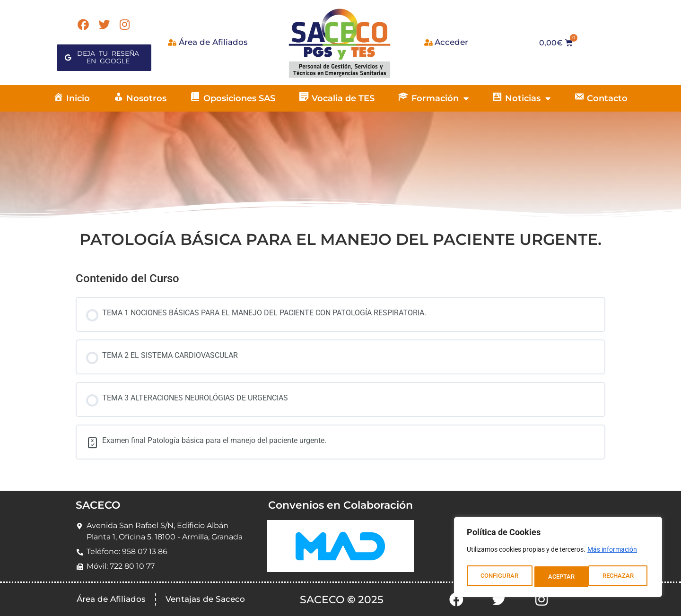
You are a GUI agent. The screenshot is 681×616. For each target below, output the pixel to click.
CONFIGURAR (499, 577)
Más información (612, 553)
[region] (558, 559)
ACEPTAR (623, 577)
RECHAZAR (564, 577)
